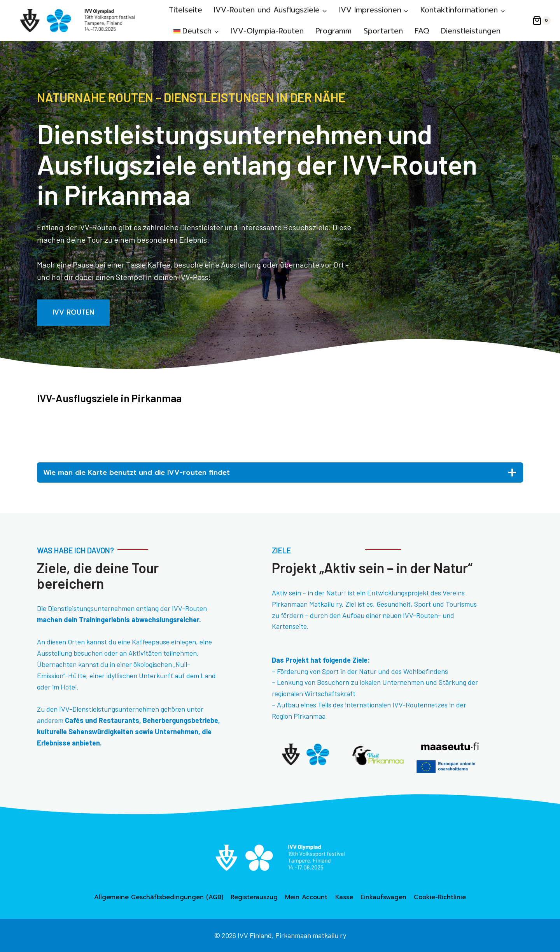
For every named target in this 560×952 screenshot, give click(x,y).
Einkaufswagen (383, 897)
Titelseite (185, 10)
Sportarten (383, 31)
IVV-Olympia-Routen (267, 31)
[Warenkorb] (542, 21)
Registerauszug (254, 897)
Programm (333, 31)
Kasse (344, 897)
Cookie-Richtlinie (440, 897)
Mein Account (306, 897)
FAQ (422, 31)
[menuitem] (196, 31)
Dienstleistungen (471, 31)
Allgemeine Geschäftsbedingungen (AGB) (159, 897)
